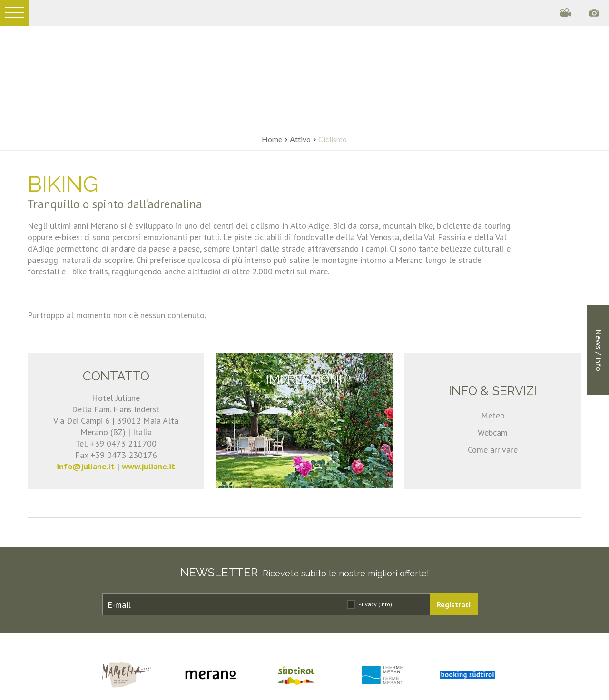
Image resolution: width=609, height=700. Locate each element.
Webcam (493, 433)
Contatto (116, 376)
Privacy (375, 604)
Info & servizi (493, 391)
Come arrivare (493, 450)
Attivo (300, 139)
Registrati (454, 604)
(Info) (385, 604)
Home (272, 139)
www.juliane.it (148, 466)
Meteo (493, 415)
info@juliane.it (86, 466)
